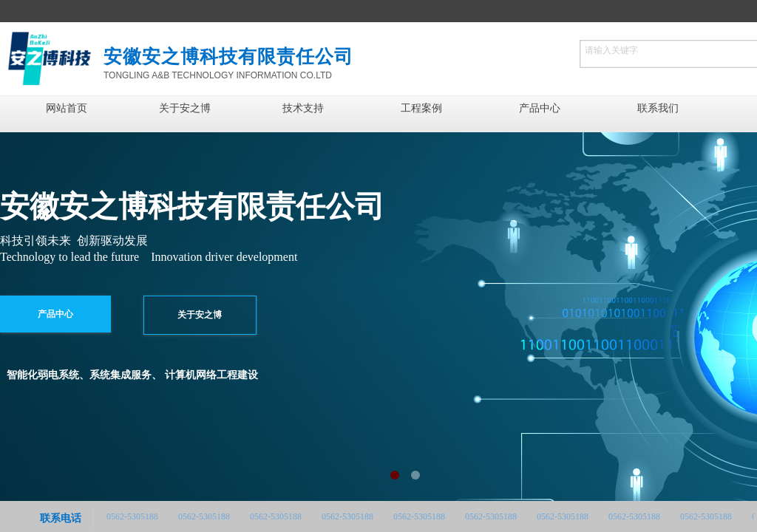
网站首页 (67, 108)
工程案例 (421, 108)
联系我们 (658, 108)
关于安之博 (185, 108)
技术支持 (303, 108)
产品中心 (540, 108)
